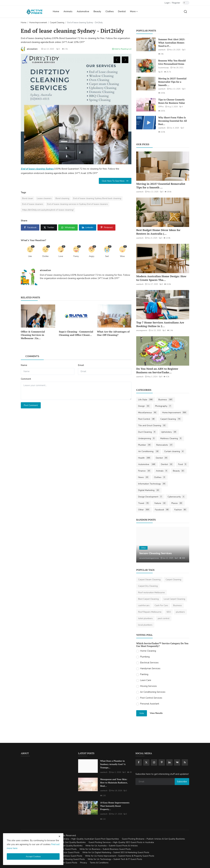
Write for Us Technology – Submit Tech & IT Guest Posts (115, 859)
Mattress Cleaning (171, 438)
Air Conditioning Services (153, 692)
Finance (144, 471)
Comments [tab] (32, 356)
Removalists (165, 445)
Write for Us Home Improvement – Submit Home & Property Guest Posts (120, 856)
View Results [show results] (156, 713)
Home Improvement (38, 23)
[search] (185, 11)
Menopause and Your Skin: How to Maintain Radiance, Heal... (114, 783)
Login (167, 3)
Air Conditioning (149, 451)
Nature (160, 503)
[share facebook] (30, 227)
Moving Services (148, 686)
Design (144, 406)
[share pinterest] (106, 227)
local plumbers (145, 625)
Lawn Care (146, 680)
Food (183, 464)
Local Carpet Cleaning (174, 599)
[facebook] (139, 762)
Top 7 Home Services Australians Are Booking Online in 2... (160, 324)
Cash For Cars (161, 605)
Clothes (110, 11)
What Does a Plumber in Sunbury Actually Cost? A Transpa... (113, 764)
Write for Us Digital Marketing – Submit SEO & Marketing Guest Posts (116, 852)
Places (177, 503)
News (144, 477)
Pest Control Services (151, 698)
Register (176, 3)
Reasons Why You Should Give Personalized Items (172, 62)
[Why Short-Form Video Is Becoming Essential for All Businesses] (146, 123)
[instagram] (154, 762)
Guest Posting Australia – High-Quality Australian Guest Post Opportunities (83, 839)
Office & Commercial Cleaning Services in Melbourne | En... (33, 335)
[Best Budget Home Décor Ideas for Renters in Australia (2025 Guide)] (163, 212)
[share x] (49, 227)
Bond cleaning (62, 198)
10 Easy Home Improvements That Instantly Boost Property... (115, 806)
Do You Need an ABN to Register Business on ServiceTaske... (157, 370)
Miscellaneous (148, 413)
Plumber (145, 445)
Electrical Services (149, 663)
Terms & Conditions (99, 863)
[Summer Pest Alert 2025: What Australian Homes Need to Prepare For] (146, 44)
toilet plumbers (145, 618)
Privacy (84, 863)
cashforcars (144, 605)
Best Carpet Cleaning (148, 599)
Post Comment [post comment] (31, 405)
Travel (144, 503)
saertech (162, 50)
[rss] (185, 762)
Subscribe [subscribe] (182, 782)
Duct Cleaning (147, 432)
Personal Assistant (150, 704)
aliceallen (45, 270)
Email (81, 365)
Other (144, 510)
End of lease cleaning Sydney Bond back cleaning (97, 198)
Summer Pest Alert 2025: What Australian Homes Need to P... (172, 43)
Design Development (150, 497)
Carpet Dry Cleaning (148, 586)
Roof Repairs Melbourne (150, 612)
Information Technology (152, 484)
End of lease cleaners (33, 204)
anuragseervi (142, 330)
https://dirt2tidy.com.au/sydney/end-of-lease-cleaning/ (48, 210)
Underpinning (147, 438)
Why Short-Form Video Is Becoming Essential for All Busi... (173, 121)
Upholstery (169, 432)
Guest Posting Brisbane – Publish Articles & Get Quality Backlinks (153, 839)
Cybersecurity (176, 497)
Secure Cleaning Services (155, 553)
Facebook (162, 510)
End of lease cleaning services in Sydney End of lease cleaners (77, 204)
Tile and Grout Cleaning (152, 425)
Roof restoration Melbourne (151, 592)
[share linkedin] (87, 227)
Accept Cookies (33, 856)
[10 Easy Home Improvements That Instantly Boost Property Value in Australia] (88, 808)
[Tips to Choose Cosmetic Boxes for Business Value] (146, 105)
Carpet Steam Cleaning (149, 580)
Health (144, 458)
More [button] (134, 11)
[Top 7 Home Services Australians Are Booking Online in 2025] (163, 305)
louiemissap (164, 68)
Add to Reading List (122, 49)
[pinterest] (162, 762)
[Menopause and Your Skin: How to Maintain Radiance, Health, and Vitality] (88, 784)
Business (166, 400)
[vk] (177, 762)
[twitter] (146, 762)
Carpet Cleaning (57, 23)
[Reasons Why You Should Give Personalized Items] (146, 66)
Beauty (97, 11)
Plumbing (145, 657)
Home (56, 11)
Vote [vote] (142, 713)
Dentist (122, 11)
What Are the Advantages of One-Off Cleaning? (113, 333)
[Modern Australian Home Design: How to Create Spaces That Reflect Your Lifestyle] (163, 258)
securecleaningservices (149, 558)
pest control (164, 618)
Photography (163, 406)
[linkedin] (169, 762)
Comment (26, 379)
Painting (144, 674)
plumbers (180, 612)
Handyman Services (150, 668)
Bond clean (28, 198)
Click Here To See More (115, 181)
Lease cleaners (44, 198)
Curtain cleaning (174, 451)
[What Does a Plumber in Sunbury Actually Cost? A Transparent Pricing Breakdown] (88, 766)
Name (24, 365)
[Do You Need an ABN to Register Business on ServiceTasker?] (163, 351)
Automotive (83, 11)
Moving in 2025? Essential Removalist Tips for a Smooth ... (172, 82)
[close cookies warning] (59, 836)
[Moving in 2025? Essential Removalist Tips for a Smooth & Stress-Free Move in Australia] (146, 84)
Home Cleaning (148, 651)
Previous (117, 60)
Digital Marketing (149, 490)
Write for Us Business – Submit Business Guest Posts (105, 849)
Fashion (181, 510)
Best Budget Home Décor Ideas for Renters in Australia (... (158, 232)
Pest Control (147, 419)
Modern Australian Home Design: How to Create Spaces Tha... (161, 278)
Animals (68, 11)
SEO (169, 612)
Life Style (146, 400)
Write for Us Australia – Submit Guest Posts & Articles (112, 846)
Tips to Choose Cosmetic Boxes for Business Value (172, 101)
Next (125, 60)
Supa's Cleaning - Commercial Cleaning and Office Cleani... (76, 333)
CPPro (161, 107)
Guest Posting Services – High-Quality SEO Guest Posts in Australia (121, 842)
